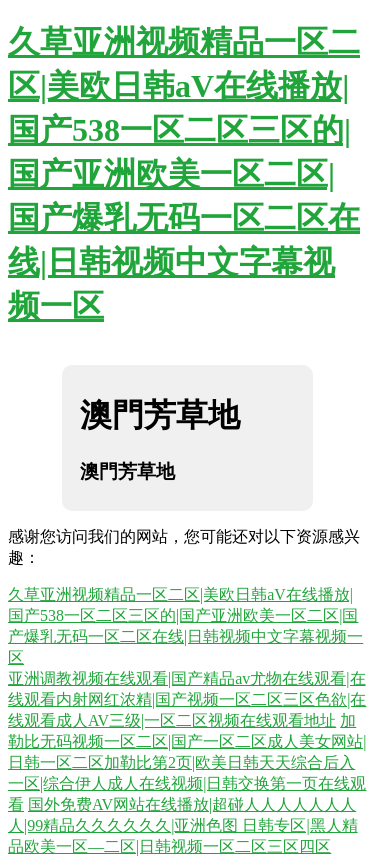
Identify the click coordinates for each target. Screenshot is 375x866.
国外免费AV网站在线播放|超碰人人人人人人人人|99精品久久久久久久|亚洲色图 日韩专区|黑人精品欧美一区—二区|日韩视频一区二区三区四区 (183, 825)
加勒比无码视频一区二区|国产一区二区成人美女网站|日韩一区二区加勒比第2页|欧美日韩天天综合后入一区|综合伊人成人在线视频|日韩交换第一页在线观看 (187, 762)
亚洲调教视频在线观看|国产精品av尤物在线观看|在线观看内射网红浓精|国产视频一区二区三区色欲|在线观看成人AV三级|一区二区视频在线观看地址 (187, 699)
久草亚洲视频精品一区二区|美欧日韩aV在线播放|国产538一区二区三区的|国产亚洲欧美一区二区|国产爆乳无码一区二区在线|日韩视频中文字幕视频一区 (184, 174)
